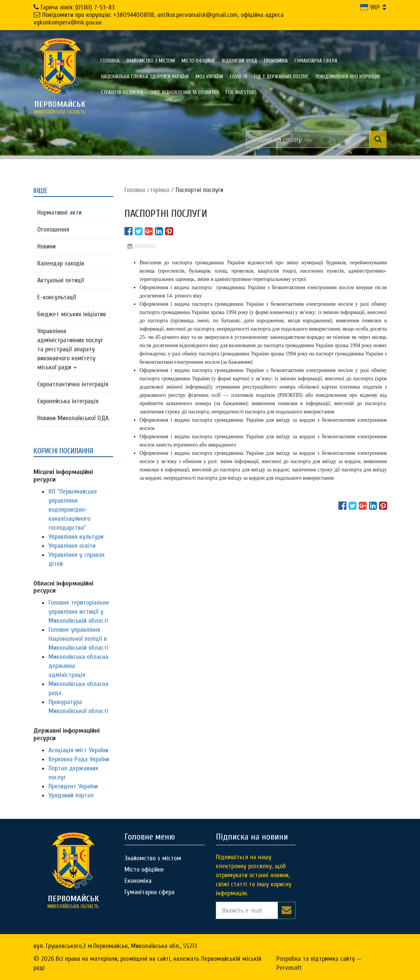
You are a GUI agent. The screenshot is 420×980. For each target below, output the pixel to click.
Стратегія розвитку (122, 92)
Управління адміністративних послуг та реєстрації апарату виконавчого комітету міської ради (70, 349)
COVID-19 (239, 77)
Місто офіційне (198, 61)
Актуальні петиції (61, 280)
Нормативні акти (59, 213)
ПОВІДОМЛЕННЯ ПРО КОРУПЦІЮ (348, 77)
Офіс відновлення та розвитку (184, 92)
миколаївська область (60, 107)
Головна (110, 61)
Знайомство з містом (151, 61)
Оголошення (53, 229)
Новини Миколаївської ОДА (73, 418)
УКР (370, 7)
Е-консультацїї (57, 297)
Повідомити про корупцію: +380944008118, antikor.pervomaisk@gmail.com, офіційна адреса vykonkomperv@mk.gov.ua (158, 19)
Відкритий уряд (240, 61)
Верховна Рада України (79, 759)
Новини (46, 246)
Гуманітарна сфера (316, 61)
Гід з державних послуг (281, 77)
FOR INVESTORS (241, 92)
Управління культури (76, 537)
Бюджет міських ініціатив (72, 314)
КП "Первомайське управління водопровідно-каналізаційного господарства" (73, 510)
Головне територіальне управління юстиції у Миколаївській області (79, 612)
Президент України (73, 786)
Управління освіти (72, 546)
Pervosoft (289, 968)
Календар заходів (61, 263)
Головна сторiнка (147, 190)
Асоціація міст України (78, 750)
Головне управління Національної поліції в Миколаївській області (78, 639)
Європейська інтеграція (68, 401)
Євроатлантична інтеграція (73, 384)
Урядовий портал (71, 795)
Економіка (276, 61)
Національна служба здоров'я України (145, 77)
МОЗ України (209, 77)
